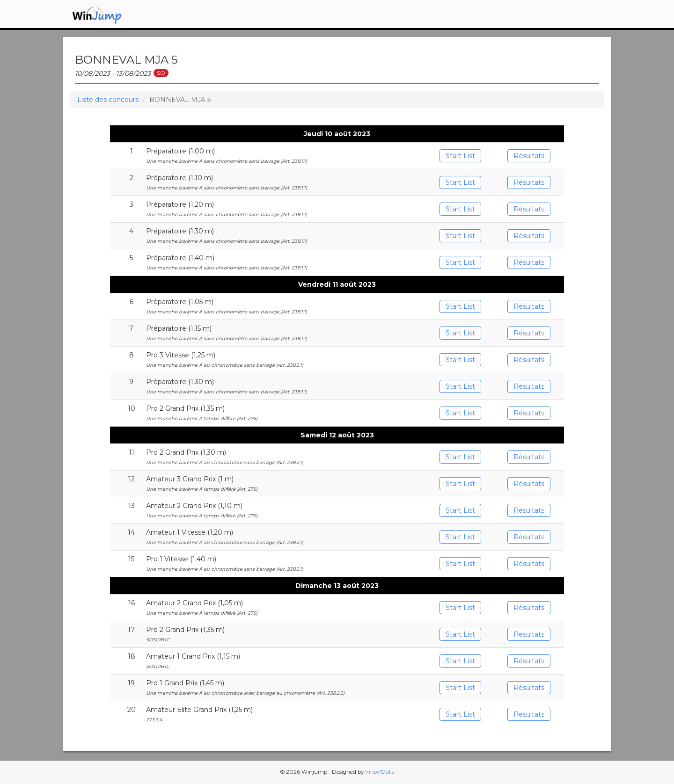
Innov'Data (380, 772)
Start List (460, 156)
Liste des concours (108, 100)
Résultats (529, 156)
